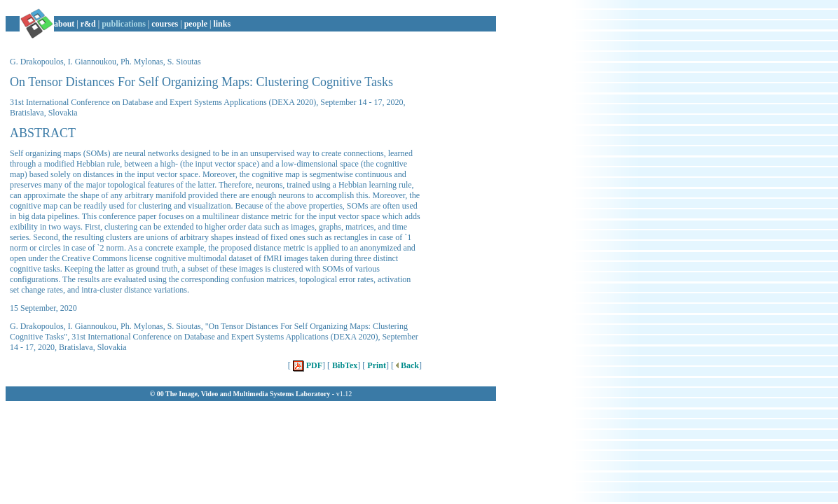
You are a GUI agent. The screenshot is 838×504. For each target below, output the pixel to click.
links (222, 24)
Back (406, 365)
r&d (88, 24)
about (64, 24)
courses (165, 24)
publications (124, 24)
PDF (307, 365)
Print (376, 365)
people (196, 24)
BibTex (344, 365)
